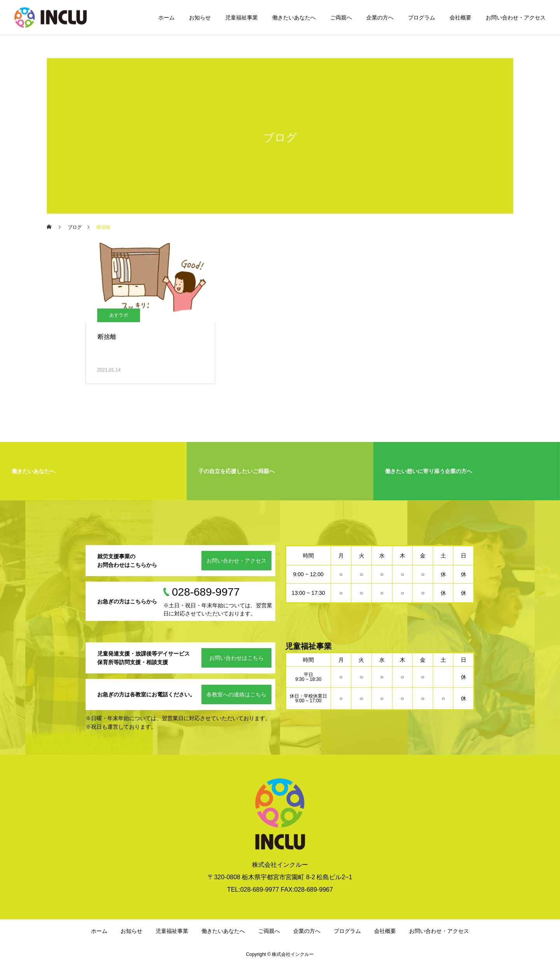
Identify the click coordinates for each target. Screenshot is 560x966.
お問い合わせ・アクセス (516, 18)
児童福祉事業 (241, 18)
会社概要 (460, 18)
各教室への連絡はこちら (236, 694)
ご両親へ (341, 18)
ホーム (166, 18)
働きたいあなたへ (294, 18)
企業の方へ (380, 18)
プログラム (422, 18)
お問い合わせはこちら (236, 658)
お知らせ (200, 18)
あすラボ (119, 315)
